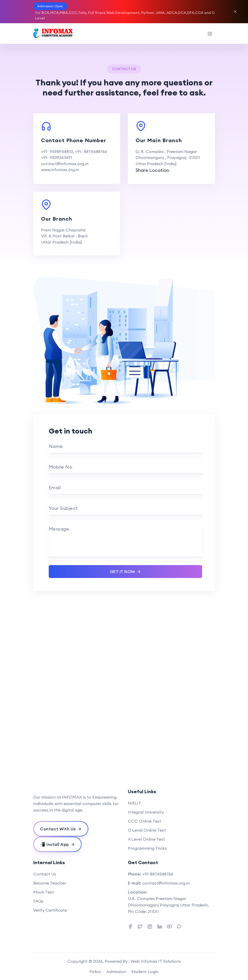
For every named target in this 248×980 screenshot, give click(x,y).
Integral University (146, 812)
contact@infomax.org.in (65, 164)
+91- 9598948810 (57, 151)
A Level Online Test (146, 839)
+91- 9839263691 (57, 157)
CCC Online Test (144, 821)
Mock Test (44, 892)
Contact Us (45, 874)
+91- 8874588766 (91, 151)
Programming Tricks (147, 848)
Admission (116, 971)
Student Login (145, 971)
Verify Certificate (50, 910)
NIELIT (135, 803)
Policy (95, 971)
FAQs (38, 901)
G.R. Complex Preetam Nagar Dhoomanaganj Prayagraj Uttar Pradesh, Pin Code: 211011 (168, 905)
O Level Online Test (147, 830)
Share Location (152, 170)
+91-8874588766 (158, 874)
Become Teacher (50, 883)
